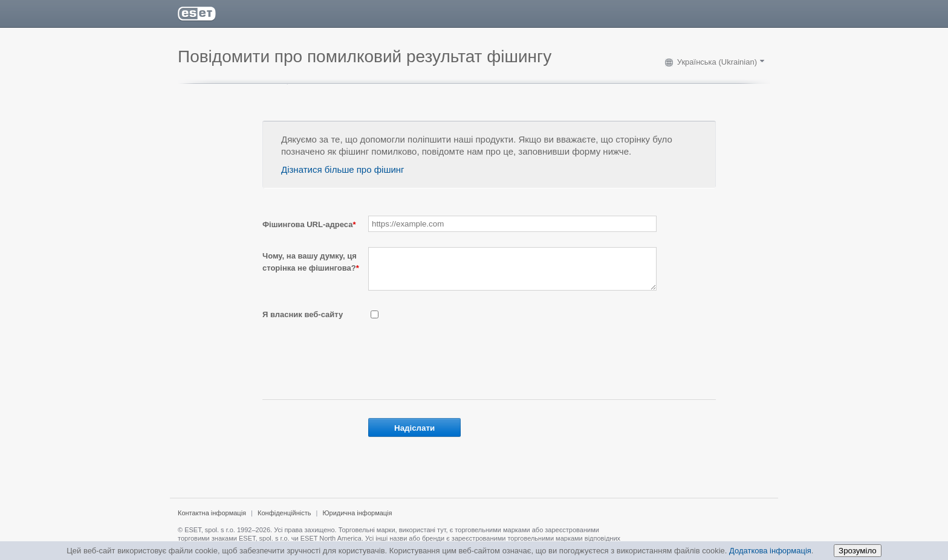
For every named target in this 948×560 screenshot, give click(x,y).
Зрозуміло (858, 551)
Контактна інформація (212, 520)
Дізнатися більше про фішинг (343, 169)
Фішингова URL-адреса (309, 224)
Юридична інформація (357, 520)
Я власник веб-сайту (303, 322)
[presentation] (460, 363)
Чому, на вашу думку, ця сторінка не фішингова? (311, 262)
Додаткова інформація (770, 551)
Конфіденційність (284, 520)
